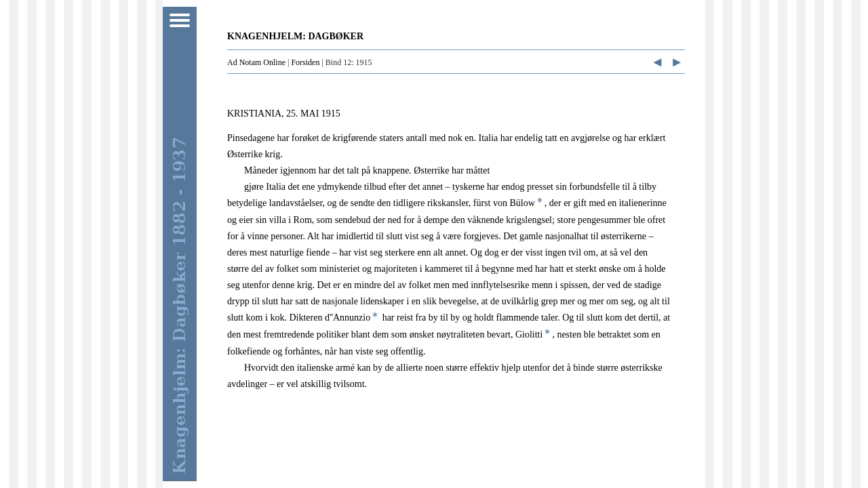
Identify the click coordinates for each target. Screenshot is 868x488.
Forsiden (305, 62)
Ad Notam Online (256, 62)
